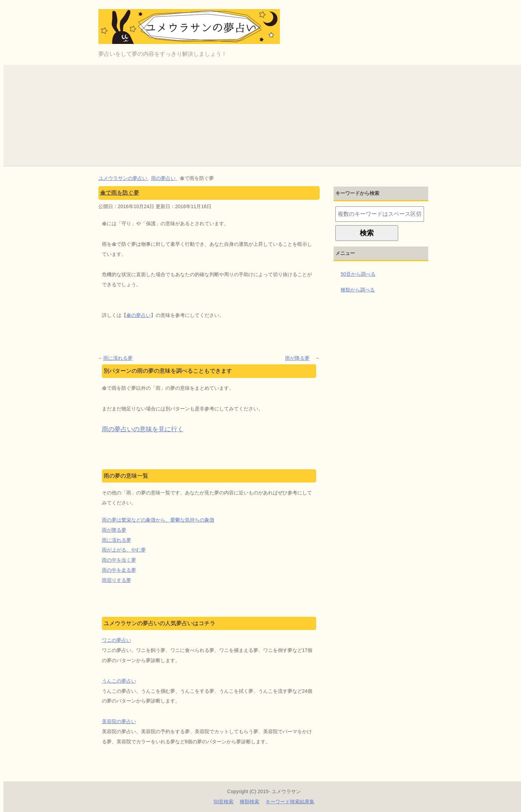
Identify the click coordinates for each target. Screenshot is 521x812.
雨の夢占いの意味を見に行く (143, 429)
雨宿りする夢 (117, 580)
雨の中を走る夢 (119, 570)
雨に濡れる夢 (118, 358)
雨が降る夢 (297, 358)
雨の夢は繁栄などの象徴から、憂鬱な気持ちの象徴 (158, 520)
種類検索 (250, 802)
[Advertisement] (264, 114)
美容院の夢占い (119, 721)
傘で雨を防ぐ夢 (120, 193)
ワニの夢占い (117, 640)
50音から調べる (358, 274)
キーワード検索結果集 (290, 802)
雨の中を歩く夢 (119, 560)
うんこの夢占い (119, 681)
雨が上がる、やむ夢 (124, 550)
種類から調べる (358, 290)
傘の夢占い (139, 315)
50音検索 (224, 802)
